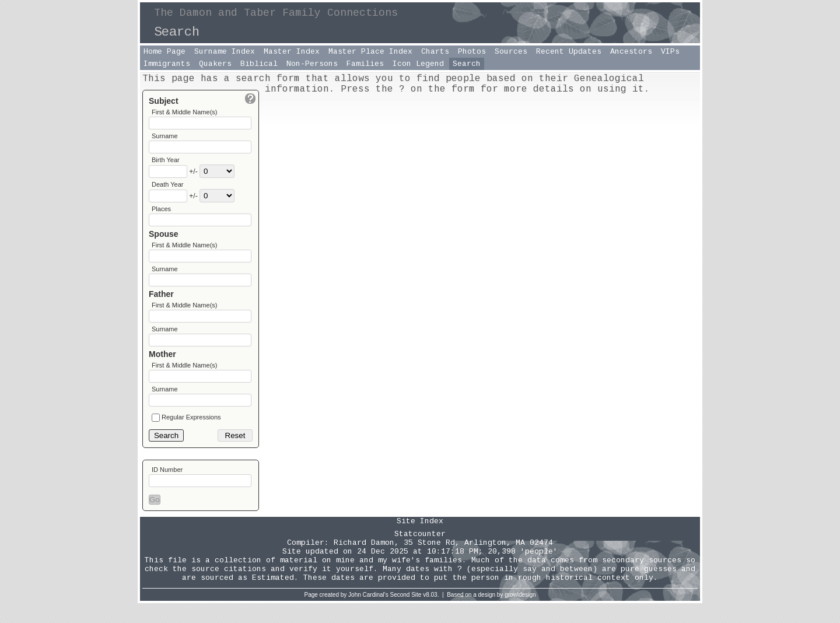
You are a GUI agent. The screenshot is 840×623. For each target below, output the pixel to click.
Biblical (259, 64)
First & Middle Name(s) (184, 112)
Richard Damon (364, 563)
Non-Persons (312, 64)
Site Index (420, 541)
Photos (472, 52)
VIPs (670, 52)
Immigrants (167, 64)
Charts (435, 52)
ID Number (167, 488)
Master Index (292, 52)
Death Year (167, 189)
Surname (165, 138)
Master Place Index (370, 52)
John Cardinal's (368, 615)
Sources (511, 52)
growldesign (520, 615)
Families (365, 64)
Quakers (215, 64)
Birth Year (166, 163)
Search (467, 64)
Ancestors (631, 52)
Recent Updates (569, 52)
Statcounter (420, 554)
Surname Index (225, 52)
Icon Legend (418, 64)
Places (161, 215)
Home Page (164, 52)
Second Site (406, 615)
